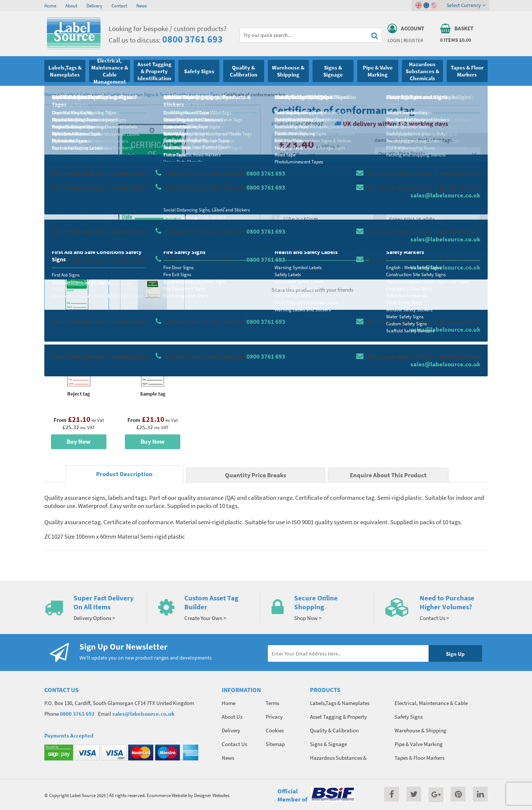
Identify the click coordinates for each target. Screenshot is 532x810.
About (71, 6)
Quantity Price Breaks (427, 154)
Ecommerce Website (167, 795)
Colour (393, 206)
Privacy (274, 717)
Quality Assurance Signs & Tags (138, 94)
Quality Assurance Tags (196, 94)
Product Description (124, 474)
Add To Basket (433, 248)
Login (394, 40)
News (141, 6)
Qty (283, 235)
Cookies (275, 730)
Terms (272, 703)
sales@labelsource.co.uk (143, 714)
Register (413, 40)
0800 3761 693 (192, 39)
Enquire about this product (433, 263)
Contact (119, 6)
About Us (232, 717)
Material (288, 176)
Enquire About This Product (388, 475)
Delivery (94, 6)
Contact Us (234, 744)
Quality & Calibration (81, 94)
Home (50, 6)
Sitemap (275, 744)
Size (284, 206)
